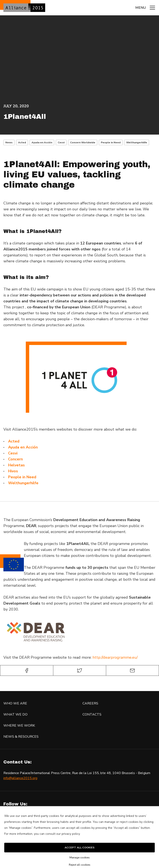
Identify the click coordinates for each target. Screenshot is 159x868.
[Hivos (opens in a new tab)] (13, 471)
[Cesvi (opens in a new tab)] (13, 453)
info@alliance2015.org (20, 778)
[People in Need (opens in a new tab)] (22, 477)
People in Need (111, 142)
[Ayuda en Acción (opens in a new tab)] (23, 447)
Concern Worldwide (83, 142)
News (9, 142)
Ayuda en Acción (42, 142)
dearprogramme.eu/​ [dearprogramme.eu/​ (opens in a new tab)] (120, 657)
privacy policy (71, 840)
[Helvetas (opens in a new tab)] (16, 465)
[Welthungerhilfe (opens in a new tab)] (23, 483)
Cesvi (61, 142)
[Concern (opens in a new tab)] (15, 459)
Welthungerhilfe (137, 142)
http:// (98, 657)
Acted (22, 142)
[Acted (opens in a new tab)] (14, 441)
